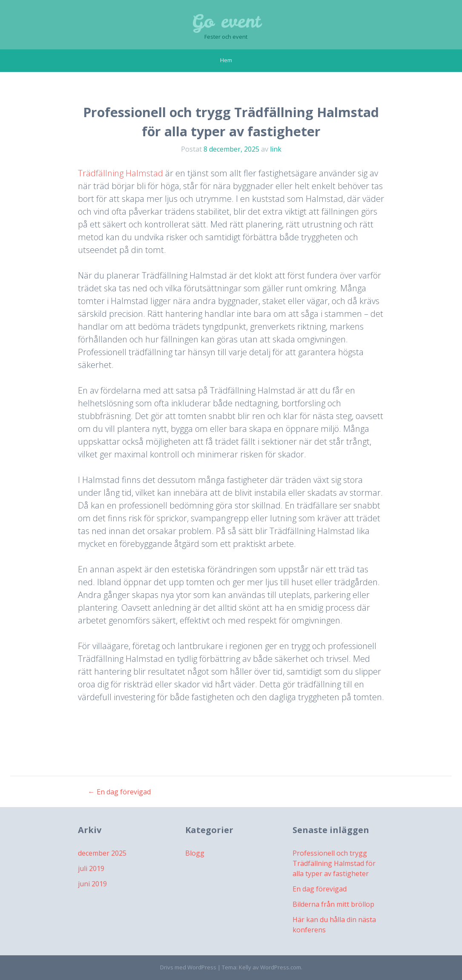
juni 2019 (92, 884)
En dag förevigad (119, 792)
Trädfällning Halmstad (121, 173)
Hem (226, 60)
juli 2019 (91, 868)
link (276, 149)
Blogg (195, 853)
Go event (226, 21)
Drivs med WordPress (188, 967)
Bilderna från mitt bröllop (333, 904)
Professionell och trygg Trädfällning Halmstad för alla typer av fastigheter (334, 863)
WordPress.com (281, 967)
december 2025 (102, 853)
